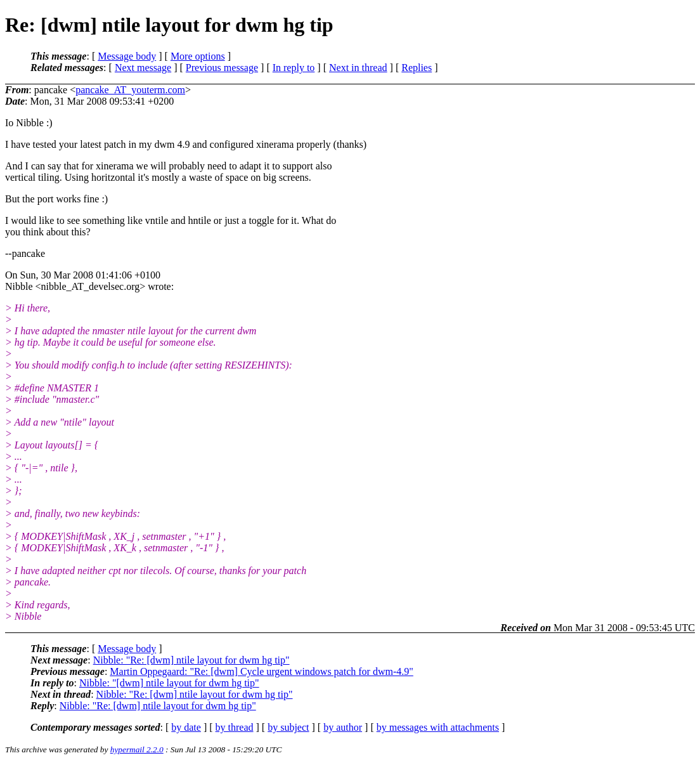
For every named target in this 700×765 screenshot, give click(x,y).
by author (343, 727)
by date (186, 727)
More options (198, 56)
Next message (143, 68)
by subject (288, 727)
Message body (127, 56)
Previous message (222, 68)
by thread (235, 727)
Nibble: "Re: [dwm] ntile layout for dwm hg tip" (191, 660)
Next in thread (358, 68)
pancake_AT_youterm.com (130, 90)
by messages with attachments (438, 727)
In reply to (294, 68)
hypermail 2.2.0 (137, 749)
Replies (417, 68)
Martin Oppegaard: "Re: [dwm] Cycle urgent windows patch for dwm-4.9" (261, 671)
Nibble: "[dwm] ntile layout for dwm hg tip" (169, 683)
